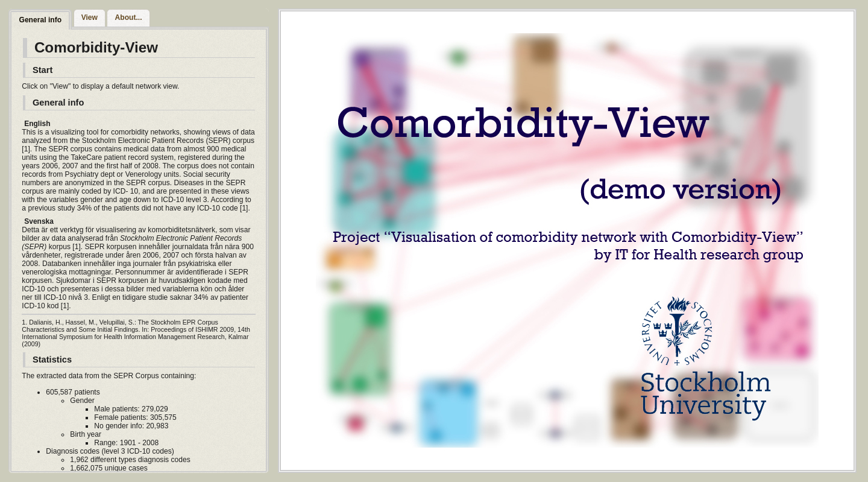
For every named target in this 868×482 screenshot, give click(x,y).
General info (40, 20)
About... (129, 17)
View (90, 17)
